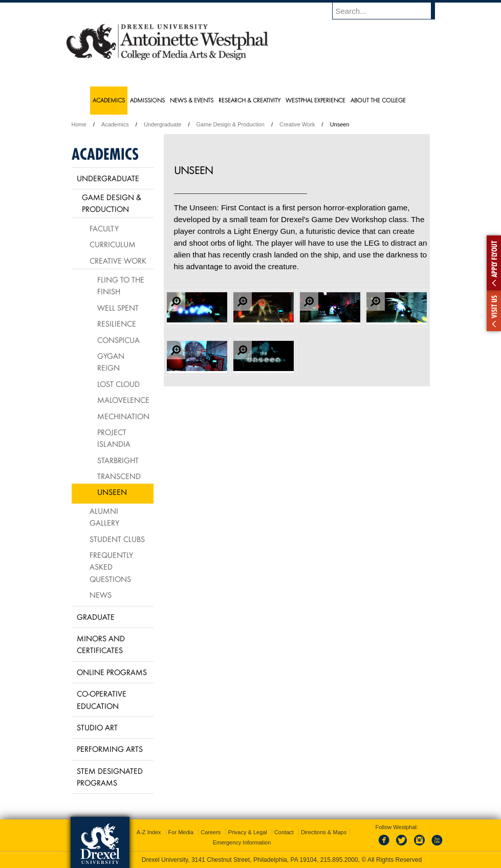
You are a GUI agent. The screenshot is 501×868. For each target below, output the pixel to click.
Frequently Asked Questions (111, 567)
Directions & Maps (324, 832)
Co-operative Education (102, 699)
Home (79, 124)
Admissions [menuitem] (147, 100)
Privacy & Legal (247, 832)
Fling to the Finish (121, 285)
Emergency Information (242, 842)
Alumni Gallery (104, 517)
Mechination (123, 416)
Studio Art (97, 727)
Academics (115, 124)
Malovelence (123, 400)
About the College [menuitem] (378, 100)
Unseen (112, 492)
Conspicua (118, 340)
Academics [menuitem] (109, 100)
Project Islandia (114, 438)
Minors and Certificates (101, 644)
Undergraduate (162, 124)
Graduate (96, 617)
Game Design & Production (231, 124)
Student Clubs (117, 539)
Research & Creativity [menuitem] (249, 100)
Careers (211, 832)
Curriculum (113, 244)
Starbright (118, 460)
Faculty (104, 228)
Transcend (119, 476)
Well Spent (118, 308)
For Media (181, 832)
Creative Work (297, 124)
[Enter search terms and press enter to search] (388, 11)
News (101, 595)
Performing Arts (110, 749)
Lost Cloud (118, 384)
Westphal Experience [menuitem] (315, 100)
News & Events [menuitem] (192, 100)
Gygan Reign (111, 362)
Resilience (117, 323)
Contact (284, 832)
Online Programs (112, 672)
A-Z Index (149, 832)
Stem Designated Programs (110, 777)
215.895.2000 (339, 860)
